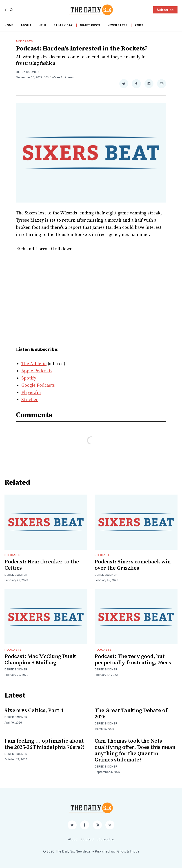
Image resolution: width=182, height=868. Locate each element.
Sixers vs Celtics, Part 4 (34, 711)
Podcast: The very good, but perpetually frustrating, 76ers (133, 660)
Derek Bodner (27, 72)
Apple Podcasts (37, 371)
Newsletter (118, 25)
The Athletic (34, 364)
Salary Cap (63, 25)
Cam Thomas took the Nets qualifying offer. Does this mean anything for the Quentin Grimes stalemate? (135, 750)
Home (9, 25)
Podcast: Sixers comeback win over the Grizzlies (133, 565)
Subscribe (165, 10)
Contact (88, 839)
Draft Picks (90, 25)
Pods (139, 25)
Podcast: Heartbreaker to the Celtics (42, 565)
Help (42, 25)
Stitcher (30, 400)
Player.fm (31, 393)
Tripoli (134, 851)
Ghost (122, 851)
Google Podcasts (38, 385)
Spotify (29, 378)
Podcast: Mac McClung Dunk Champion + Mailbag (40, 660)
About (26, 25)
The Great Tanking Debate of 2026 (131, 714)
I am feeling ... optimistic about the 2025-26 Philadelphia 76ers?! (45, 744)
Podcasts (24, 41)
